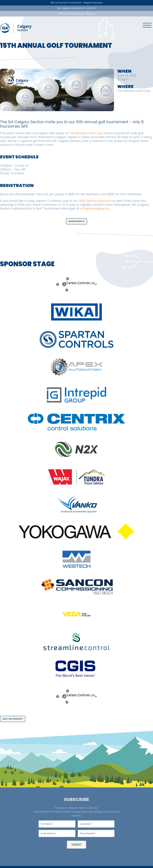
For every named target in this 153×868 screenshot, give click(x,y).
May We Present (13, 719)
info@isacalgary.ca (95, 208)
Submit (76, 845)
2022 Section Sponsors (95, 201)
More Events (76, 221)
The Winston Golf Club (86, 133)
